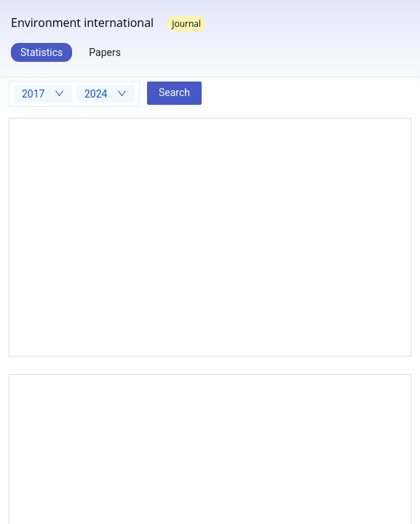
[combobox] (43, 94)
